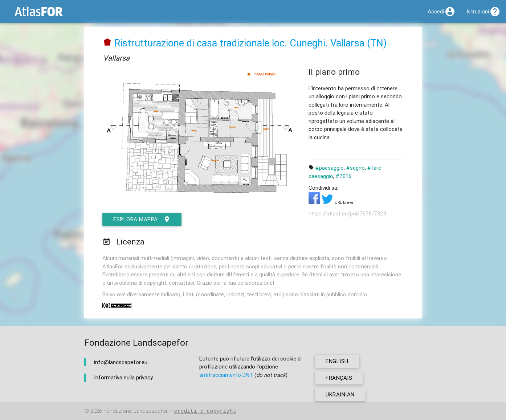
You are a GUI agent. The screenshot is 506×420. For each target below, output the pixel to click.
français (339, 378)
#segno (356, 168)
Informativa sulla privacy (123, 377)
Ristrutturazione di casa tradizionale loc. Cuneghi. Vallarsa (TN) (250, 43)
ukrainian (340, 394)
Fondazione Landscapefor (136, 411)
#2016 (344, 176)
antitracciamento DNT (226, 375)
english (337, 361)
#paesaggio (330, 168)
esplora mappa (142, 219)
